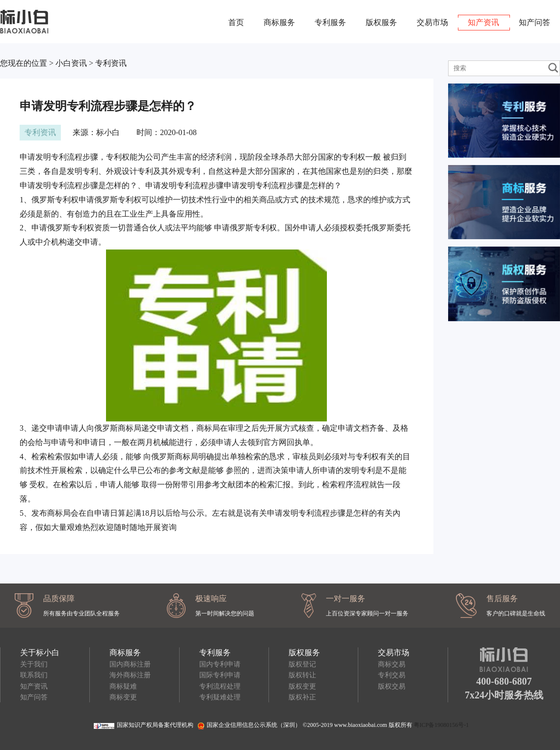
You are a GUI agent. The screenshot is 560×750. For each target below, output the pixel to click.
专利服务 (330, 22)
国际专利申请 (220, 675)
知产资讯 (483, 22)
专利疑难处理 (220, 697)
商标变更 (123, 697)
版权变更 (302, 686)
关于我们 (34, 664)
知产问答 (534, 22)
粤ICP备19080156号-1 (441, 725)
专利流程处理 (220, 686)
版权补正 (302, 697)
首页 (236, 22)
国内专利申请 (220, 664)
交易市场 (432, 22)
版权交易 (392, 686)
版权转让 (302, 675)
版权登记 (302, 664)
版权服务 (381, 22)
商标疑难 (123, 686)
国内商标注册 (130, 664)
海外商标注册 (130, 675)
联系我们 (34, 675)
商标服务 (279, 22)
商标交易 (392, 664)
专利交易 (392, 675)
